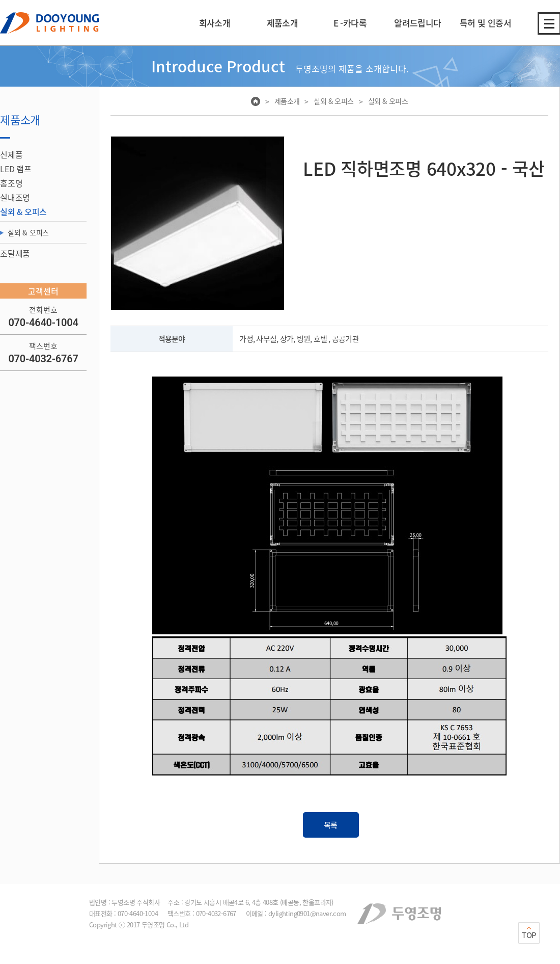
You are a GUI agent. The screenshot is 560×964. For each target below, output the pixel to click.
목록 (331, 825)
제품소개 (287, 101)
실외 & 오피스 (28, 232)
